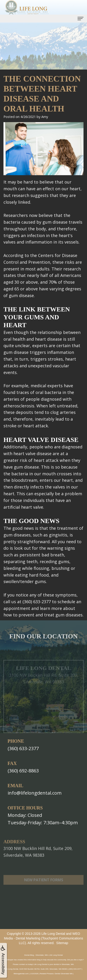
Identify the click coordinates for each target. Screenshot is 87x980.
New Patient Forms (44, 886)
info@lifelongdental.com (35, 793)
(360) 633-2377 (23, 748)
